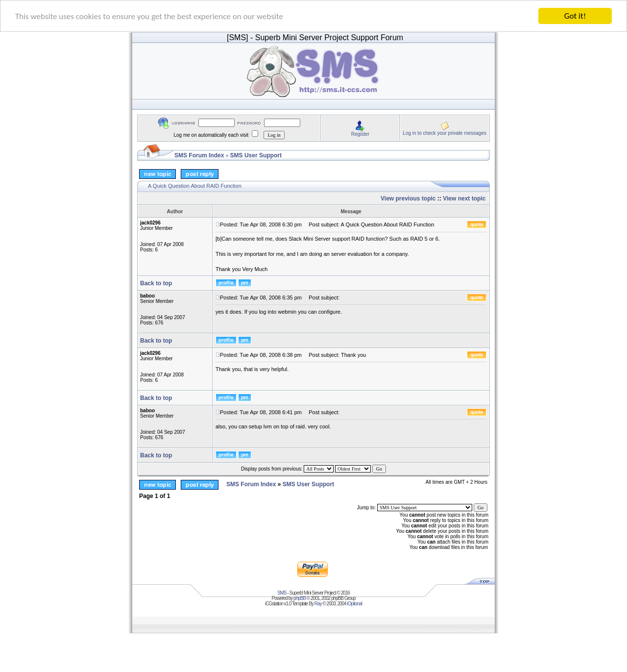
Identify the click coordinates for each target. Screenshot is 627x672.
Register (360, 134)
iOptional (354, 604)
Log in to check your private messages (445, 133)
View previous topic (408, 199)
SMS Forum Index (199, 155)
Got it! (575, 16)
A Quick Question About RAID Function (195, 186)
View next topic (464, 199)
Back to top (156, 283)
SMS (282, 593)
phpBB (300, 598)
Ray (318, 604)
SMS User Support (256, 155)
